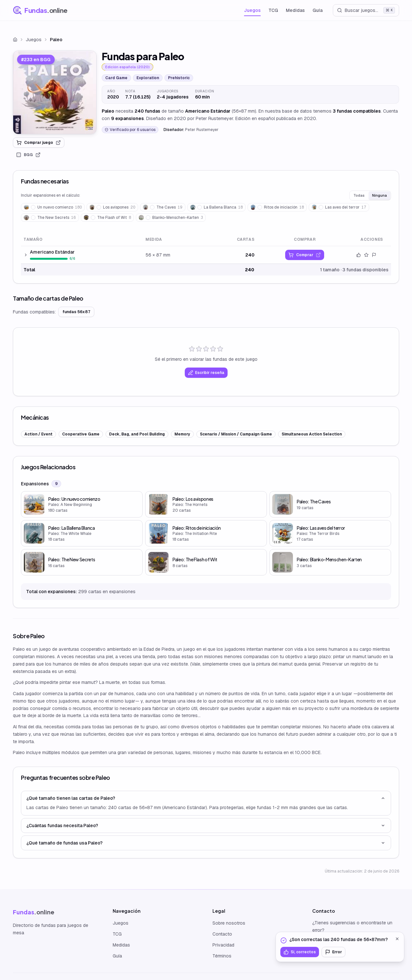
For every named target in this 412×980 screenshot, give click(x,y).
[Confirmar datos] (359, 255)
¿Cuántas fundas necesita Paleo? (206, 826)
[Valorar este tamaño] (366, 255)
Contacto (222, 934)
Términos (222, 956)
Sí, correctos (300, 952)
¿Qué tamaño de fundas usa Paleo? (206, 843)
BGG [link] (28, 155)
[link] (55, 92)
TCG (273, 10)
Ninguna (379, 195)
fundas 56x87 (76, 312)
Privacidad (223, 945)
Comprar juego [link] (39, 143)
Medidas (295, 10)
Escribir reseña (206, 373)
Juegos (252, 10)
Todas (359, 195)
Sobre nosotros (229, 923)
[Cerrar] (397, 939)
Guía (318, 10)
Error (333, 952)
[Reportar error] (374, 255)
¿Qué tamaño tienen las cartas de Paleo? (206, 798)
